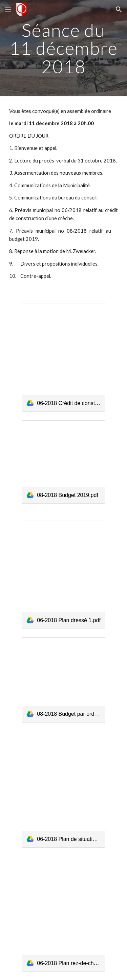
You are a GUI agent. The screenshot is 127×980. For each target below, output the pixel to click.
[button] (8, 9)
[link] (63, 358)
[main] (64, 48)
